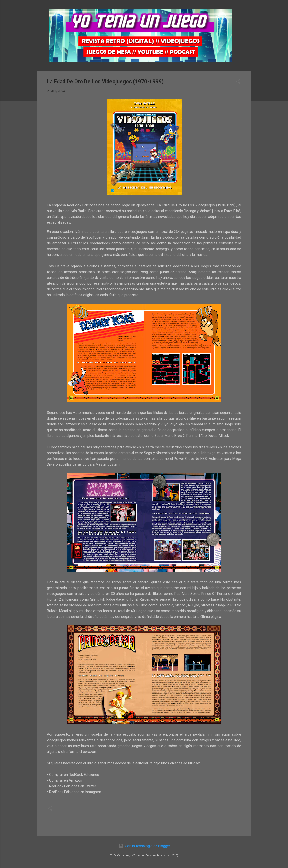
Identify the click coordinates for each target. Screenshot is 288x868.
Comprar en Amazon (66, 780)
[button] (238, 82)
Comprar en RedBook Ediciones (74, 775)
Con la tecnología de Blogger (144, 846)
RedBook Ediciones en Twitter (73, 786)
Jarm (145, 237)
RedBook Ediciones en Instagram (75, 792)
